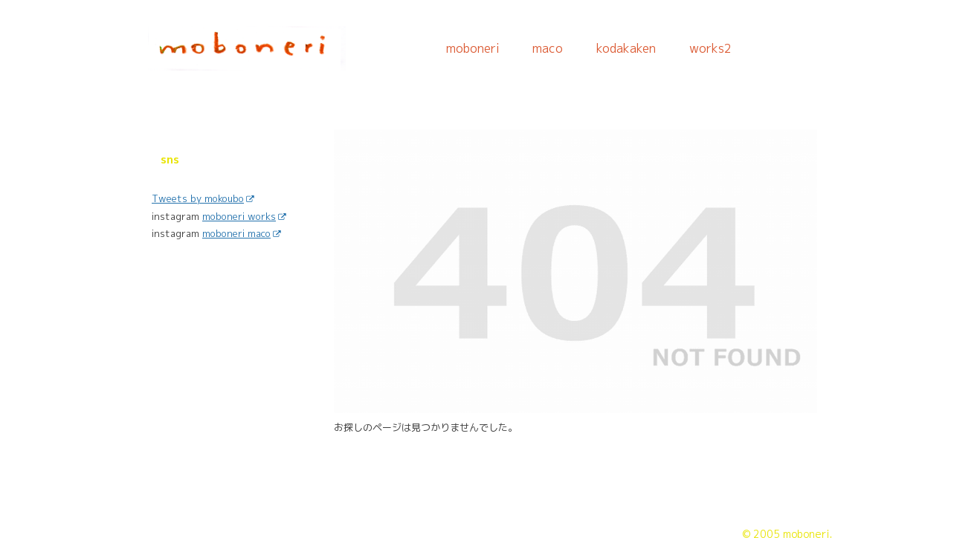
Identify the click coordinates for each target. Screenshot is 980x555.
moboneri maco (241, 233)
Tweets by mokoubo (203, 198)
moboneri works (244, 216)
